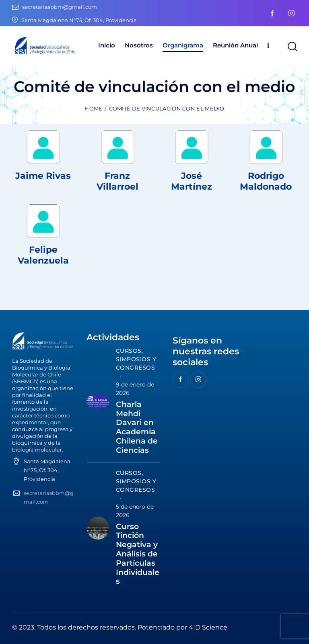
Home (93, 108)
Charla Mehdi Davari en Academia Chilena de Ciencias (137, 427)
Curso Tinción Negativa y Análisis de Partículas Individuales (138, 554)
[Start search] (292, 47)
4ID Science (208, 627)
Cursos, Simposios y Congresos (136, 359)
